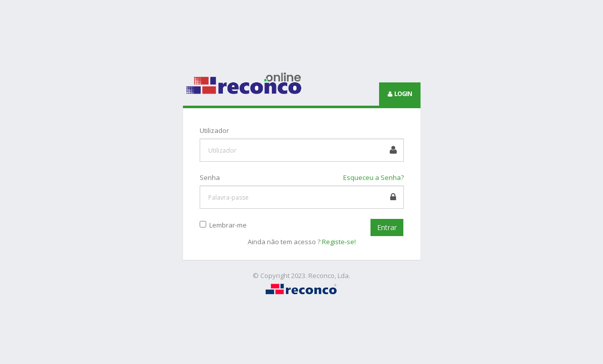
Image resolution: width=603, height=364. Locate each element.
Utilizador (214, 130)
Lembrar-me (226, 225)
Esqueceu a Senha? (374, 177)
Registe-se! (339, 242)
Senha (210, 177)
